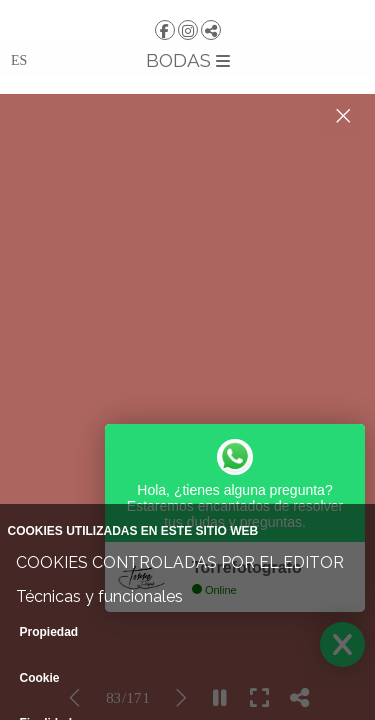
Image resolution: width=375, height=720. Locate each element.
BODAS (188, 60)
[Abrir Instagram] (188, 30)
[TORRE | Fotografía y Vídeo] (187, 7)
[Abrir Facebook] (165, 30)
